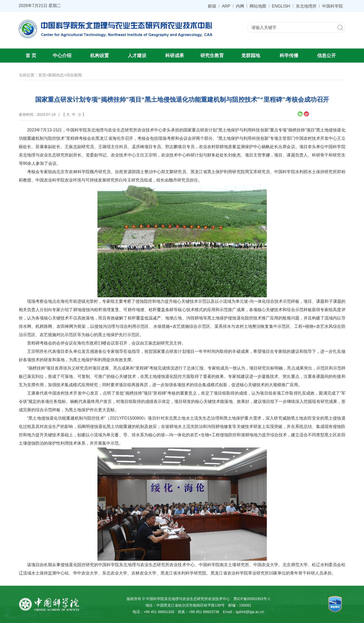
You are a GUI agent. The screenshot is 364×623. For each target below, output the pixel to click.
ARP (226, 6)
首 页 (31, 56)
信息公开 (326, 56)
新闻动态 (56, 75)
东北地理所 (306, 6)
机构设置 (100, 56)
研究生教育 (212, 56)
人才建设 (137, 56)
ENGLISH (281, 6)
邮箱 (212, 6)
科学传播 (289, 56)
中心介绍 (62, 56)
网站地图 (258, 6)
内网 (240, 6)
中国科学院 (332, 6)
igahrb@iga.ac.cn (250, 612)
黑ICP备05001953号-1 (252, 599)
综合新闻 (74, 75)
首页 (42, 75)
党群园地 (251, 56)
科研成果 (175, 56)
